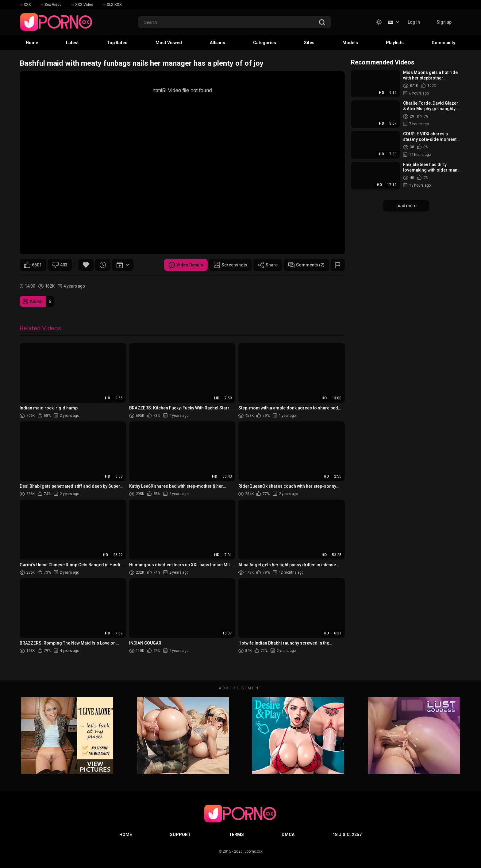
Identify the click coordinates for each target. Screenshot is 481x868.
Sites (309, 43)
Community (443, 43)
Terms (236, 835)
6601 (33, 265)
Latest (72, 43)
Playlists (395, 43)
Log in (414, 22)
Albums (217, 43)
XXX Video (82, 5)
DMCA (288, 835)
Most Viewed (169, 43)
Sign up (444, 22)
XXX (25, 5)
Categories (265, 43)
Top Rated (117, 43)
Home (32, 43)
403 (60, 265)
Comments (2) (306, 265)
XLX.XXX (112, 5)
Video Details (186, 265)
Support (180, 835)
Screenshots (231, 265)
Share (268, 265)
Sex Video (51, 5)
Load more (406, 206)
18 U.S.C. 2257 (347, 835)
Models (350, 43)
